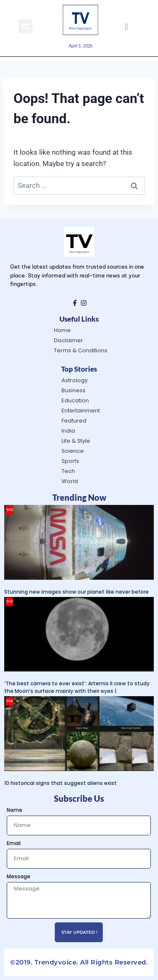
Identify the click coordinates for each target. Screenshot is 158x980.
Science (73, 451)
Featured (74, 421)
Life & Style (76, 441)
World (70, 481)
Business (74, 390)
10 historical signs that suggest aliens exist (60, 783)
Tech (68, 471)
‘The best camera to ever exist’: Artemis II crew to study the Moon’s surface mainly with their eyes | (77, 687)
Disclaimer (68, 340)
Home (62, 330)
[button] (25, 26)
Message (19, 876)
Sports (70, 461)
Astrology (75, 380)
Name (15, 810)
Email (14, 843)
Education (75, 400)
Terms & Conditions (81, 350)
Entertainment (81, 411)
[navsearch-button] (126, 26)
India (68, 431)
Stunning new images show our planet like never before (76, 592)
